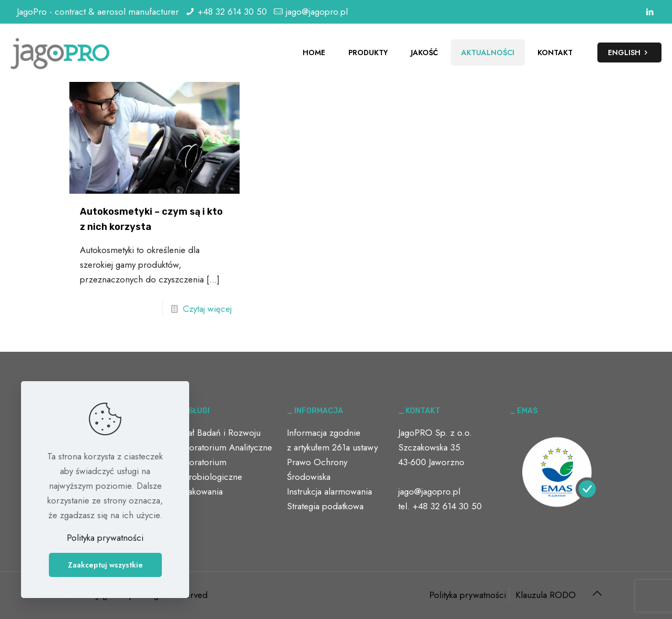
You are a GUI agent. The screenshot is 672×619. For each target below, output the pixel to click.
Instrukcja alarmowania (329, 491)
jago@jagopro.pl (317, 12)
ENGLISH (629, 53)
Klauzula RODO (546, 595)
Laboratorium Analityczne (224, 447)
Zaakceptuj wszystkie (105, 565)
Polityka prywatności (468, 595)
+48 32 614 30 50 (232, 12)
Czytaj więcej (207, 309)
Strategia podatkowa (325, 506)
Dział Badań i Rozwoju (218, 433)
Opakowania (199, 491)
